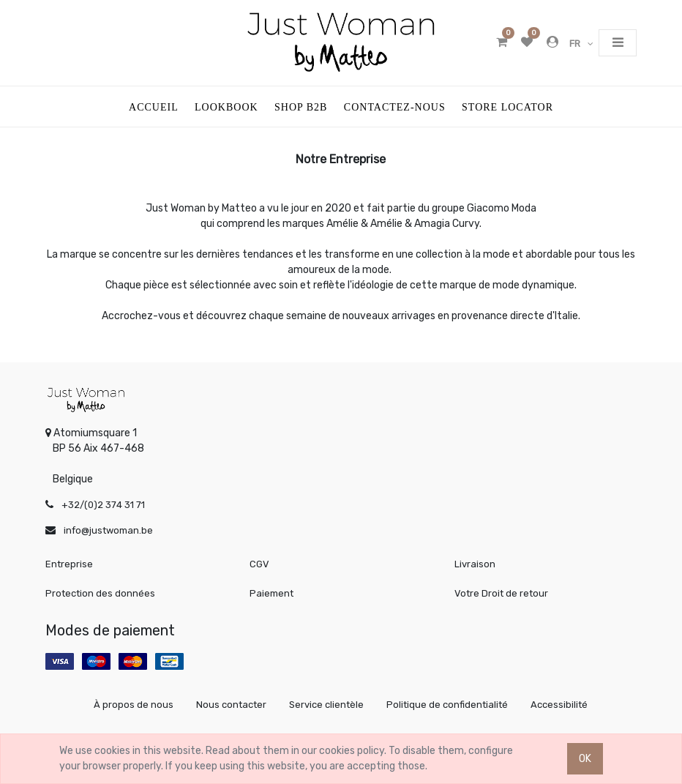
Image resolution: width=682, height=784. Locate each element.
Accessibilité (559, 705)
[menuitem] (154, 107)
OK (585, 759)
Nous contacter (231, 705)
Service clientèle (326, 705)
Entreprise (69, 564)
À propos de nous (134, 705)
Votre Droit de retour (501, 593)
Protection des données (100, 593)
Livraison (475, 564)
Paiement (271, 593)
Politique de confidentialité (447, 705)
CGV (259, 564)
